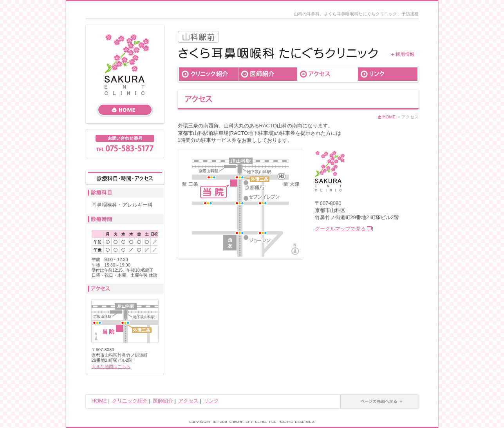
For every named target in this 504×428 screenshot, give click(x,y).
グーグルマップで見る (340, 229)
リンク (211, 401)
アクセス (188, 401)
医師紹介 (163, 401)
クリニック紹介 (130, 401)
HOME (389, 117)
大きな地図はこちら (111, 366)
